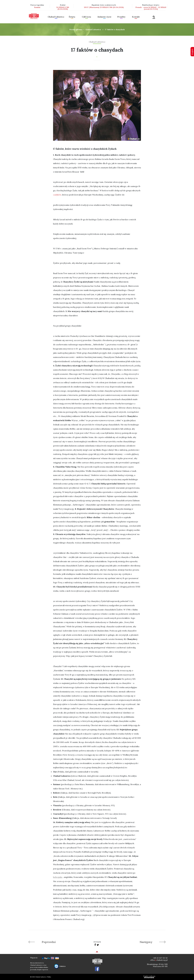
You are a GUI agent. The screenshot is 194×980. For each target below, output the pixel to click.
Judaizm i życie (104, 17)
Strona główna (76, 30)
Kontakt (136, 17)
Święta (72, 17)
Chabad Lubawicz (56, 17)
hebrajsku (58, 877)
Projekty (121, 17)
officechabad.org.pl (159, 960)
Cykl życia (86, 17)
